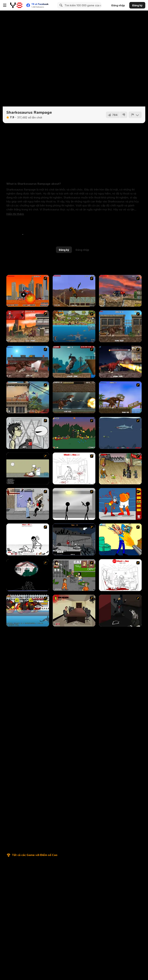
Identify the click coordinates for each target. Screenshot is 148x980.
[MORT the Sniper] (28, 575)
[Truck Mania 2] (120, 291)
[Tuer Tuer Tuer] (74, 539)
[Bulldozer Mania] (74, 291)
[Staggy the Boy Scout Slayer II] (74, 433)
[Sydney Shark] (28, 611)
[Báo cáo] (135, 115)
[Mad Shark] (120, 433)
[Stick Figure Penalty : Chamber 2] (74, 504)
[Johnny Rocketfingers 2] (28, 433)
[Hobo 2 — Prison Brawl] (74, 575)
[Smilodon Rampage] (28, 397)
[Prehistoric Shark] (74, 326)
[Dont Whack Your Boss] (120, 575)
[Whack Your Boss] (74, 468)
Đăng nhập (118, 5)
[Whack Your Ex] (28, 539)
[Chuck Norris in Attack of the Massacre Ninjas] (28, 504)
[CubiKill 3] (74, 611)
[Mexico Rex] (74, 397)
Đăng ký (137, 5)
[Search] (60, 5)
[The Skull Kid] (28, 468)
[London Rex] (28, 362)
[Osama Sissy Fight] (120, 504)
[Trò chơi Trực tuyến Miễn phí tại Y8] (16, 5)
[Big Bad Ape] (74, 362)
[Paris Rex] (120, 362)
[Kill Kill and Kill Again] (120, 539)
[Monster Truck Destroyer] (28, 291)
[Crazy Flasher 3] (120, 468)
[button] (15, 214)
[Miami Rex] (120, 397)
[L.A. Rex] (28, 326)
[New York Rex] (120, 326)
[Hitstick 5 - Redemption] (120, 611)
